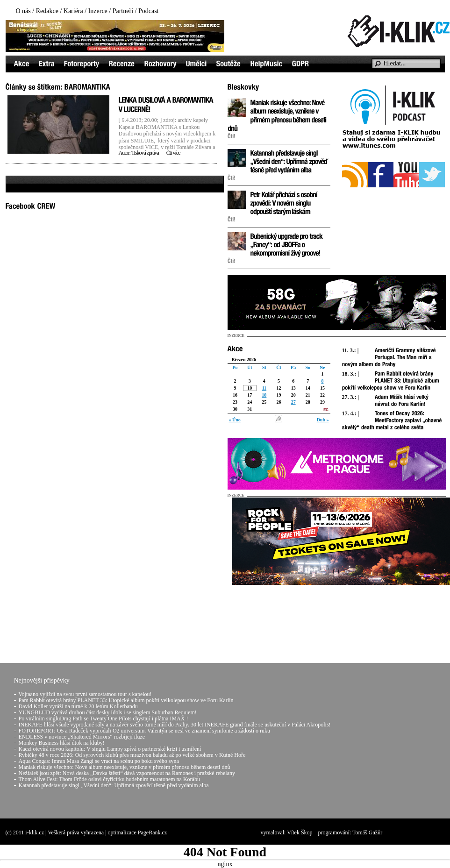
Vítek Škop (300, 832)
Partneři (123, 11)
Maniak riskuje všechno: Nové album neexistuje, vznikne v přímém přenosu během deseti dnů (125, 767)
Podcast (149, 11)
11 (264, 388)
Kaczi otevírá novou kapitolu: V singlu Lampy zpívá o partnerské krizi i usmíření (110, 749)
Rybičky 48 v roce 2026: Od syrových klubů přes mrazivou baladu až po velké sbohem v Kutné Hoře (132, 755)
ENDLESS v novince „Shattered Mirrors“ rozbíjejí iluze (82, 737)
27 (293, 402)
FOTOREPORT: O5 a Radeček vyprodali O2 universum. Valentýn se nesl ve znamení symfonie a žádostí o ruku (144, 731)
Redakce (47, 11)
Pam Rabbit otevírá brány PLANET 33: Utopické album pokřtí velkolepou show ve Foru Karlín (126, 700)
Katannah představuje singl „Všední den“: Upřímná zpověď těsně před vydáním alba (114, 785)
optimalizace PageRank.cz (138, 832)
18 (264, 395)
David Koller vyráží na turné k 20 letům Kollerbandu (78, 706)
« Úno (235, 420)
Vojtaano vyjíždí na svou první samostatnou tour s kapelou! (85, 694)
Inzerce (98, 11)
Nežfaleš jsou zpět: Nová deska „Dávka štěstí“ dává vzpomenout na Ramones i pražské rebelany (127, 773)
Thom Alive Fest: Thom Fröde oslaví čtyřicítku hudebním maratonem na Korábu (109, 779)
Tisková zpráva (145, 153)
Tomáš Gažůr (367, 832)
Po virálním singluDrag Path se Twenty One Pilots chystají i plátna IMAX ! (104, 719)
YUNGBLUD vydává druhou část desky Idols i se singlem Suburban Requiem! (108, 712)
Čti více (173, 153)
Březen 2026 (244, 359)
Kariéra (73, 11)
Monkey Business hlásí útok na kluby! (62, 743)
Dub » (323, 420)
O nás (23, 11)
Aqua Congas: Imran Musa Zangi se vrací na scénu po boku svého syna (99, 761)
